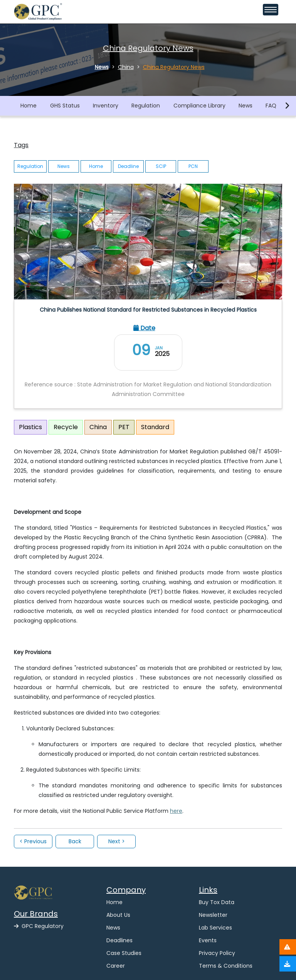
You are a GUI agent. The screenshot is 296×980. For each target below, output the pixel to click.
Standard (155, 427)
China (98, 427)
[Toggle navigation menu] (271, 10)
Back (75, 841)
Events (208, 940)
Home (29, 106)
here (176, 811)
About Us (118, 915)
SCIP (161, 166)
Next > (117, 841)
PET (124, 427)
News (246, 106)
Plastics (30, 427)
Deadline (128, 166)
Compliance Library (199, 106)
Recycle (66, 427)
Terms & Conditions (226, 966)
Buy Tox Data (217, 902)
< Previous (33, 841)
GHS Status (65, 106)
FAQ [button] (271, 106)
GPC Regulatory (39, 926)
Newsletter (213, 915)
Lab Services (215, 928)
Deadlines (119, 940)
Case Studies (124, 953)
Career (116, 966)
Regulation (146, 106)
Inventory (106, 106)
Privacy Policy (217, 953)
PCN (193, 166)
